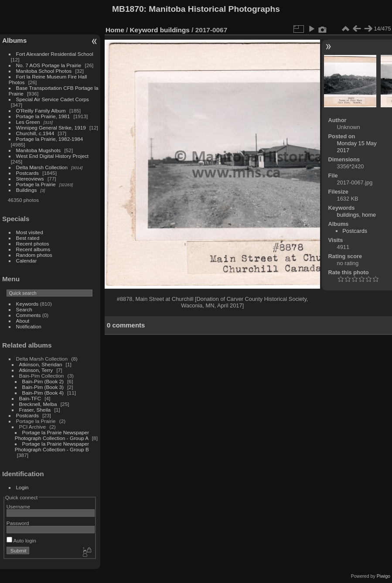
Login (22, 487)
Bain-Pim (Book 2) (43, 381)
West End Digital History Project (53, 156)
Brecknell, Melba (38, 404)
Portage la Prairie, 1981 (43, 116)
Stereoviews (30, 179)
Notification (29, 326)
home (369, 215)
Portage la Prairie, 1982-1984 (50, 139)
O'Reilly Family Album (41, 111)
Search (24, 309)
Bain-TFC (30, 398)
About (23, 321)
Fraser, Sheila (35, 410)
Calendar (27, 261)
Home (115, 30)
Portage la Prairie (36, 184)
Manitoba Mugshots (39, 150)
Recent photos (33, 244)
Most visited (30, 232)
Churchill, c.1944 (35, 133)
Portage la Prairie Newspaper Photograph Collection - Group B (52, 447)
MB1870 (128, 9)
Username (18, 506)
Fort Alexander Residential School (55, 54)
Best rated (28, 238)
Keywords (27, 304)
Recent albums (33, 249)
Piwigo (383, 576)
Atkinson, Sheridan (41, 364)
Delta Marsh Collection (42, 167)
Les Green (28, 122)
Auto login (21, 540)
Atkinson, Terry (36, 370)
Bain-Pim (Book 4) (43, 393)
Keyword (144, 30)
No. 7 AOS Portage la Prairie (49, 65)
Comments (29, 315)
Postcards (27, 173)
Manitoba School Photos (44, 71)
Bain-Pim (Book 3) (43, 387)
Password (18, 523)
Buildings (27, 190)
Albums (14, 40)
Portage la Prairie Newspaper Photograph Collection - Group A (52, 435)
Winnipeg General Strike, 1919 (51, 128)
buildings (175, 30)
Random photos (34, 255)
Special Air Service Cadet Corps (53, 99)
